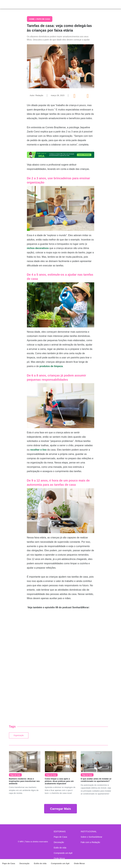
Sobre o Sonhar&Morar (92, 837)
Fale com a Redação (90, 842)
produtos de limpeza (51, 366)
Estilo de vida (40, 863)
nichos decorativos (38, 248)
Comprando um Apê (60, 863)
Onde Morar (79, 863)
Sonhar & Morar (19, 4)
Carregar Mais (60, 809)
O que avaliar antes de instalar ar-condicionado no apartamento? (96, 780)
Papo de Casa (9, 863)
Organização (19, 735)
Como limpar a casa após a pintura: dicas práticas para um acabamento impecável (59, 781)
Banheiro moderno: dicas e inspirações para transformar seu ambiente (24, 781)
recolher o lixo (38, 450)
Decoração (24, 863)
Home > (33, 19)
